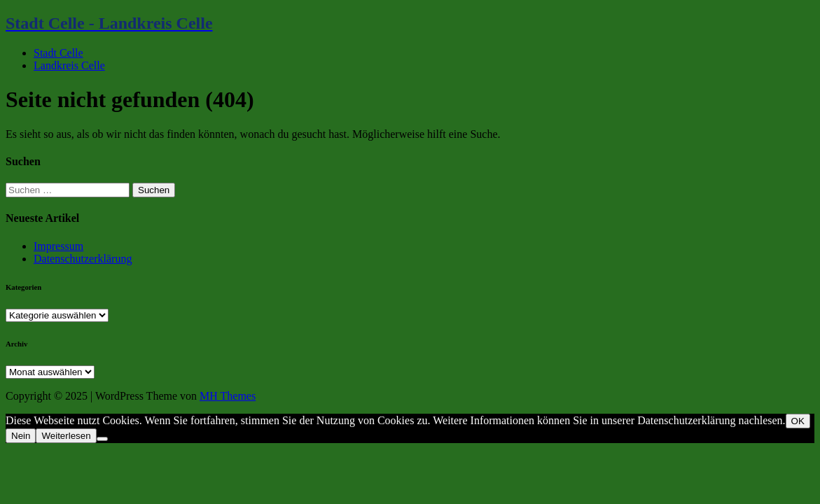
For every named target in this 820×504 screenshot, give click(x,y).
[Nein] (102, 439)
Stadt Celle (58, 53)
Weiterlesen (66, 436)
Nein (21, 436)
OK (798, 421)
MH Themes (228, 396)
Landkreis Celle (69, 65)
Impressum (58, 246)
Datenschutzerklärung (83, 259)
